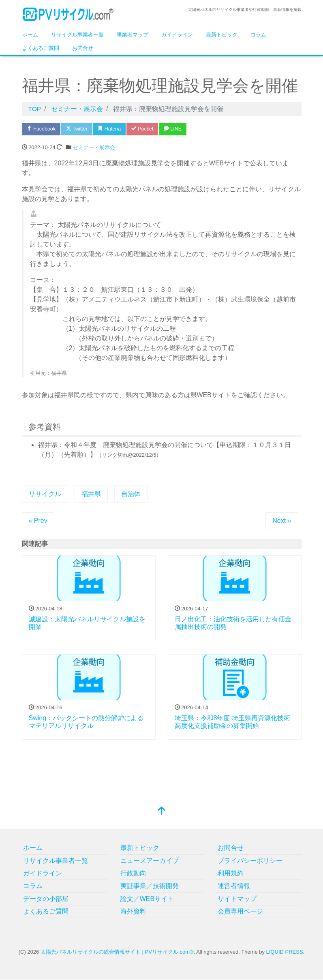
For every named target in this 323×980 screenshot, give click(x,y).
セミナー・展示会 (94, 148)
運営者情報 (234, 886)
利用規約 (231, 874)
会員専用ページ (240, 912)
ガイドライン (177, 35)
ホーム (30, 35)
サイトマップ (237, 899)
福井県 (91, 494)
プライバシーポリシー (250, 861)
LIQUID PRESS (285, 952)
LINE (179, 129)
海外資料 (133, 912)
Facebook (42, 129)
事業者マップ (133, 35)
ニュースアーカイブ (150, 861)
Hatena (113, 129)
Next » (282, 521)
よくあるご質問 (41, 48)
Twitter (79, 129)
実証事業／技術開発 (150, 886)
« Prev (38, 521)
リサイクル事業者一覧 (77, 35)
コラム (258, 35)
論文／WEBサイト (147, 899)
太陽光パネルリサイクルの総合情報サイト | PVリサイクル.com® (117, 952)
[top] (162, 812)
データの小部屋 (46, 899)
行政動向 (133, 874)
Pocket (148, 129)
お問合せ (83, 48)
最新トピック (222, 35)
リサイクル (45, 494)
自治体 (131, 494)
